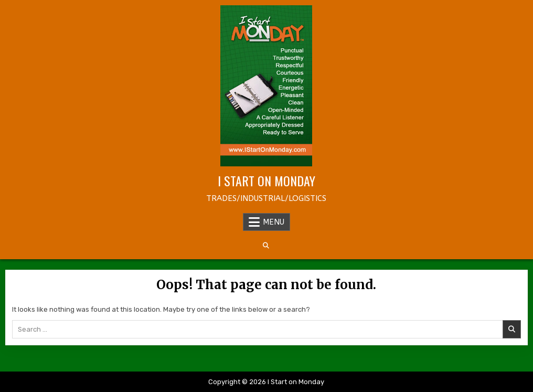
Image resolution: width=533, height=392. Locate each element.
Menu (274, 222)
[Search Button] (266, 246)
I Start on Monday (266, 181)
